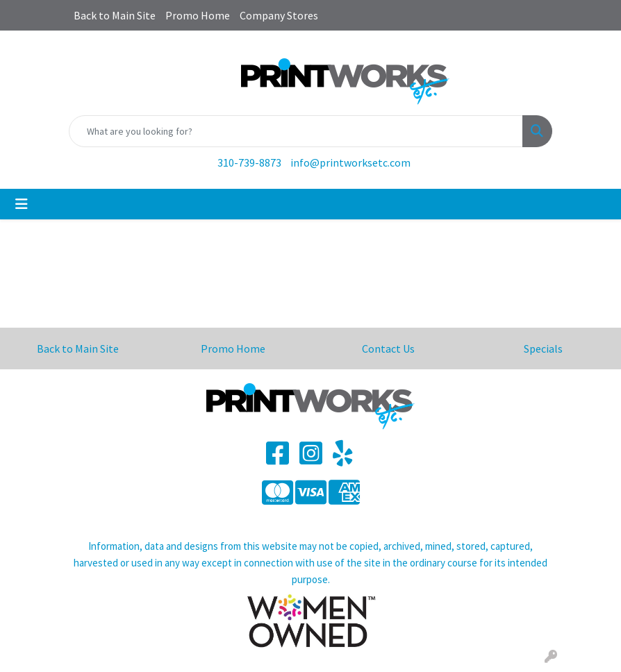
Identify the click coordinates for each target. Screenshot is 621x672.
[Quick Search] (296, 131)
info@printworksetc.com (350, 162)
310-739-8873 (249, 162)
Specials (543, 348)
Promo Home (198, 15)
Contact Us (388, 348)
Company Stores (279, 15)
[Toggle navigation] (22, 204)
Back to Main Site (115, 15)
